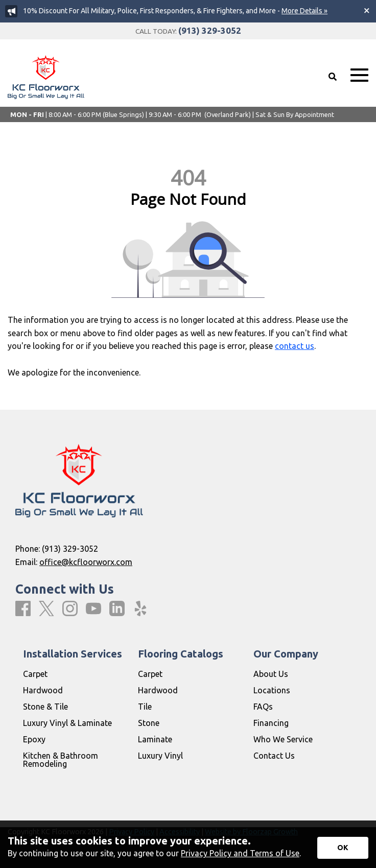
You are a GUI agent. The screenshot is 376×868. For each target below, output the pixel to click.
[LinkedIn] (117, 609)
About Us (271, 674)
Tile (145, 707)
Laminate (155, 739)
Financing (271, 723)
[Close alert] (367, 10)
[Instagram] (70, 609)
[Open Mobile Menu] (359, 75)
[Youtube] (93, 609)
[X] (46, 609)
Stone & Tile (45, 707)
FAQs (263, 707)
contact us (295, 346)
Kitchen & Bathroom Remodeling (61, 760)
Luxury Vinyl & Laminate (67, 723)
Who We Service (283, 739)
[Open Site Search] (333, 77)
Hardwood (43, 690)
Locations (272, 690)
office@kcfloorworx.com (86, 562)
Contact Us (274, 756)
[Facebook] (23, 609)
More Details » (304, 11)
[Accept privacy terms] (343, 848)
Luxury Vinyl (160, 756)
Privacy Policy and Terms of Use (240, 853)
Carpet (35, 674)
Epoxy (34, 739)
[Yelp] (140, 609)
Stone (149, 723)
